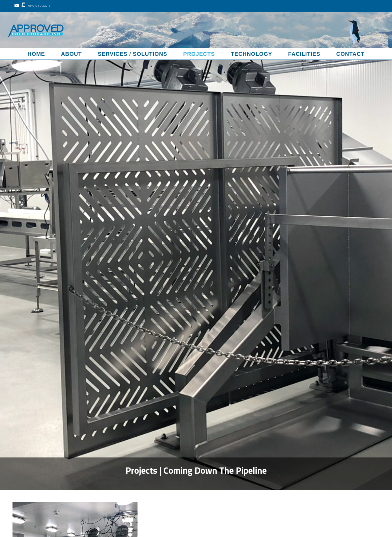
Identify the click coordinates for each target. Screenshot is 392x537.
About (71, 54)
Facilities (304, 54)
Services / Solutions (132, 54)
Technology (251, 54)
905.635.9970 (35, 6)
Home (36, 54)
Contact (350, 54)
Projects (199, 54)
